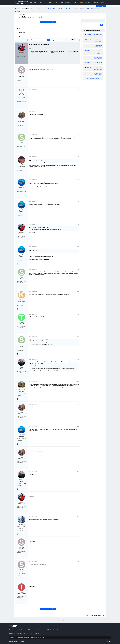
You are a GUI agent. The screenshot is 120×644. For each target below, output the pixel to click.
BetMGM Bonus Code (99, 35)
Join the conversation (48, 22)
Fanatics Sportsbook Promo (98, 58)
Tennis (82, 9)
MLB (66, 9)
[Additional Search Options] (99, 25)
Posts (19, 29)
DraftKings (89, 50)
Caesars (89, 45)
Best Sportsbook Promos (93, 78)
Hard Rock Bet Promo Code (98, 69)
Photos (19, 36)
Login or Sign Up (101, 6)
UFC (88, 9)
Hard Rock (89, 68)
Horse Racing (95, 9)
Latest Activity (21, 33)
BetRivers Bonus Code (99, 74)
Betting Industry (36, 9)
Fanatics (89, 57)
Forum (17, 9)
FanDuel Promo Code (99, 41)
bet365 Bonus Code (99, 63)
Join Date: (19, 57)
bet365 (89, 62)
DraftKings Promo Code (98, 53)
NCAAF (49, 9)
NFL (44, 9)
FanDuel (89, 40)
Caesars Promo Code (99, 46)
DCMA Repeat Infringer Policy (89, 615)
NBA (54, 9)
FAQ (78, 615)
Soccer (76, 9)
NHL (70, 9)
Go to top (101, 615)
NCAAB (60, 9)
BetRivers (89, 73)
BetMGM (89, 34)
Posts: (18, 58)
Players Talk (25, 9)
